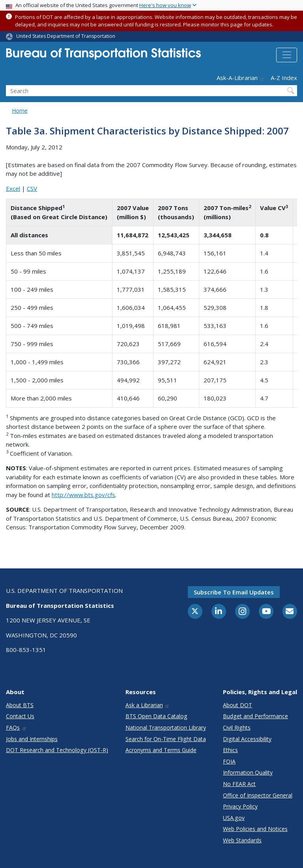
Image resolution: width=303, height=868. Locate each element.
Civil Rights (237, 727)
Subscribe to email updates (234, 592)
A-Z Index (284, 78)
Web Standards (242, 840)
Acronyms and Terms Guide (161, 750)
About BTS (20, 705)
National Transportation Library (166, 727)
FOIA (229, 761)
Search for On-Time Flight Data (166, 739)
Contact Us (20, 716)
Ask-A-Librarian (241, 78)
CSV (32, 188)
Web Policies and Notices (255, 829)
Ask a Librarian (148, 705)
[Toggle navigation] (287, 55)
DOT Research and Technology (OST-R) (57, 750)
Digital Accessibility (247, 739)
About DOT (238, 705)
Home (20, 111)
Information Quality (248, 772)
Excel (13, 188)
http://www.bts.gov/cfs (83, 495)
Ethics (230, 750)
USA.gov (234, 818)
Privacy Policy (240, 806)
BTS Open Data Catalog (156, 716)
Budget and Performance (255, 716)
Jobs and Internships (32, 739)
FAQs (16, 727)
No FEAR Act (239, 784)
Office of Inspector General (258, 795)
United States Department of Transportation (66, 36)
